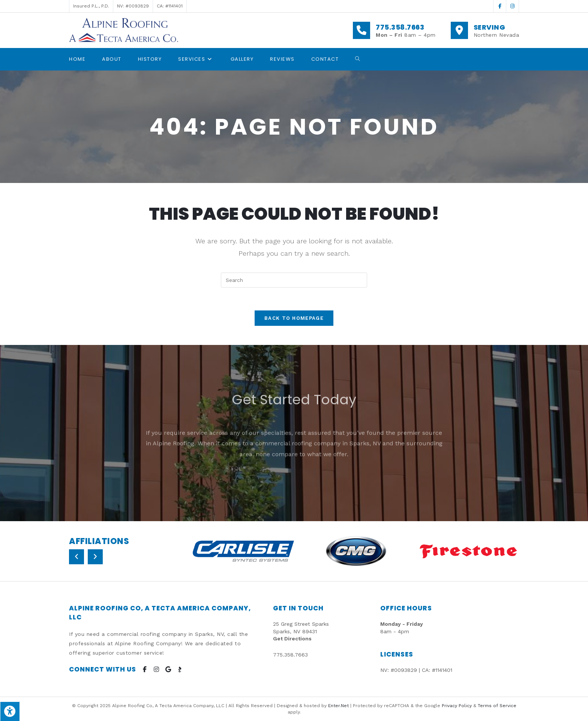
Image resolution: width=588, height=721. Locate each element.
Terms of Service (497, 706)
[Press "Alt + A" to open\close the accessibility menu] (10, 711)
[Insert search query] (294, 280)
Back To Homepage (294, 318)
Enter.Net (338, 706)
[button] (76, 557)
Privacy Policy (457, 706)
